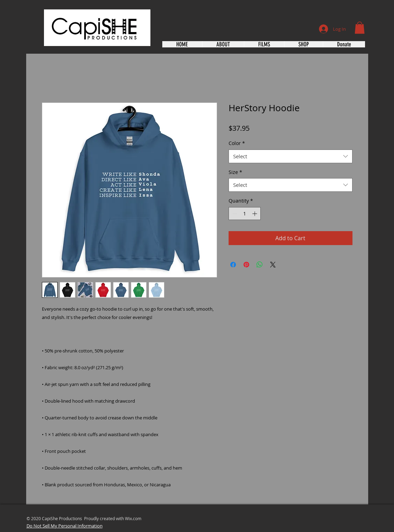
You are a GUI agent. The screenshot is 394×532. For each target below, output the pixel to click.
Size (235, 172)
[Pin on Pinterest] (246, 265)
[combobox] (291, 156)
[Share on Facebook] (233, 265)
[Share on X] (273, 265)
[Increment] (255, 214)
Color (237, 143)
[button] (360, 28)
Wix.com (133, 518)
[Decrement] (234, 214)
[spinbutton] (245, 214)
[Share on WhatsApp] (260, 265)
